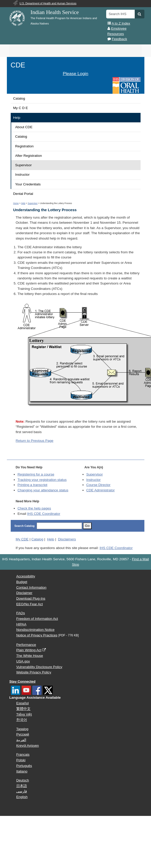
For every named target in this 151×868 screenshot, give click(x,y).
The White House (30, 656)
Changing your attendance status (43, 490)
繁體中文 (23, 709)
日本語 (22, 786)
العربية (21, 740)
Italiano (22, 771)
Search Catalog (25, 526)
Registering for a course (36, 474)
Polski (21, 760)
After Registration (29, 156)
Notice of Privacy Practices (37, 635)
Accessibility (26, 576)
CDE (18, 65)
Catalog (19, 98)
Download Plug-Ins (31, 598)
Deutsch (23, 780)
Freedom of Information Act (37, 619)
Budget (22, 582)
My (22, 539)
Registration (25, 146)
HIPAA (21, 624)
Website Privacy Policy (34, 672)
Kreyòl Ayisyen (28, 746)
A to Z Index (121, 23)
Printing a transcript (32, 485)
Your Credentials (28, 184)
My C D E (21, 108)
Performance (26, 645)
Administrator (101, 490)
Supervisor (24, 165)
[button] (139, 14)
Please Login (75, 74)
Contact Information (31, 587)
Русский (23, 734)
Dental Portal (23, 194)
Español (23, 703)
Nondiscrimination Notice (35, 630)
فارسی (22, 791)
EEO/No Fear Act (30, 604)
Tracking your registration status (42, 480)
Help (17, 118)
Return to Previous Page (35, 441)
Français (23, 754)
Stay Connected (23, 681)
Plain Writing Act (29, 650)
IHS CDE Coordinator (44, 514)
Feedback (119, 39)
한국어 (22, 720)
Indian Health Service (55, 12)
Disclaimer (24, 593)
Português (24, 766)
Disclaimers (67, 539)
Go (87, 526)
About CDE (24, 127)
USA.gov (23, 661)
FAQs (21, 613)
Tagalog (22, 729)
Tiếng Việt (24, 714)
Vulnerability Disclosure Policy (39, 667)
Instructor (23, 175)
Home (16, 203)
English (22, 797)
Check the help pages (34, 508)
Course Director (98, 485)
